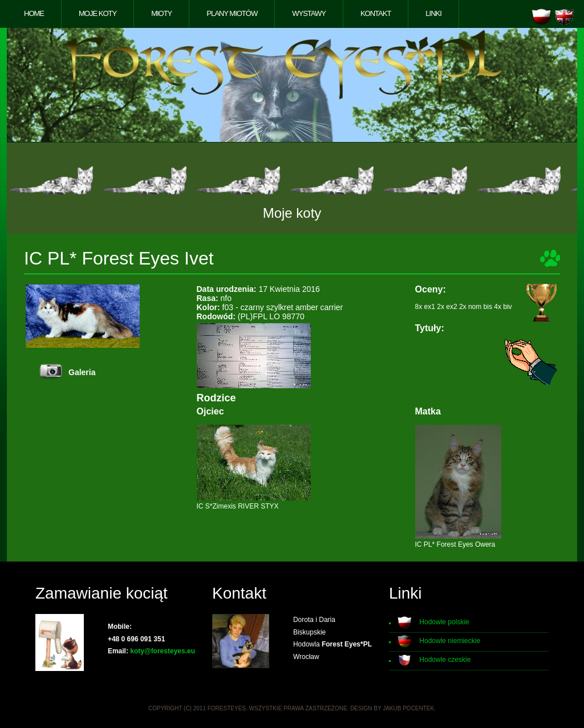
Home (34, 13)
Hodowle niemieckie (450, 641)
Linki (433, 13)
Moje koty (98, 13)
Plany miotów (232, 13)
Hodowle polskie (444, 622)
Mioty (161, 13)
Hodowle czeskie (445, 660)
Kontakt (376, 13)
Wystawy (309, 13)
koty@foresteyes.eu (163, 651)
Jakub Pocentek (408, 708)
